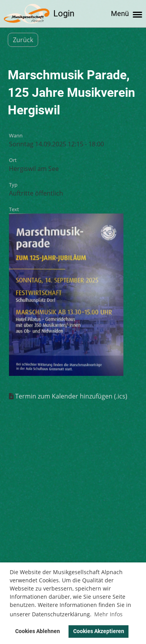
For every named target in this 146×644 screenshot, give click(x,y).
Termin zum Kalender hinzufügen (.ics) (71, 396)
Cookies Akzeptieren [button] (99, 631)
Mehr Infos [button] (108, 614)
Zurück (23, 40)
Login (64, 13)
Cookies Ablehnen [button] (38, 631)
